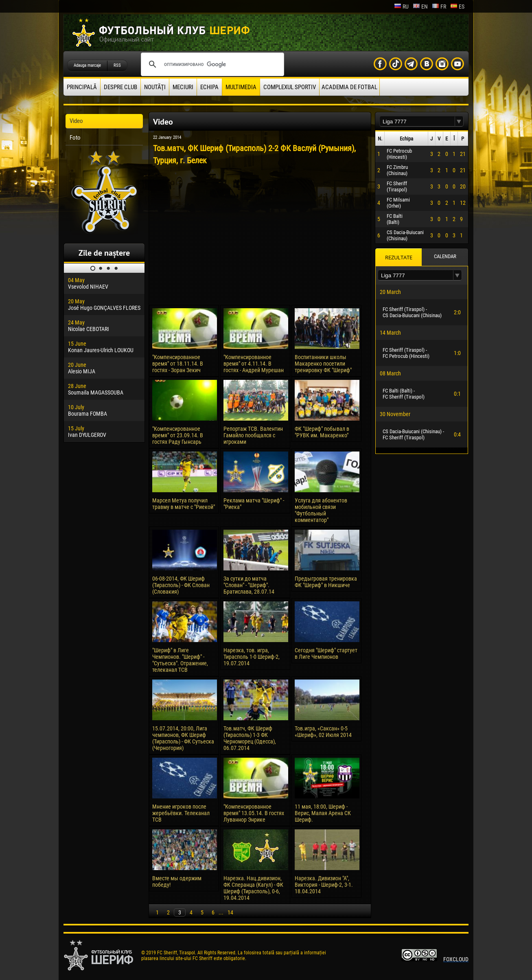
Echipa (209, 87)
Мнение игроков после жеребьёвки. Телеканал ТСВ (181, 813)
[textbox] (417, 122)
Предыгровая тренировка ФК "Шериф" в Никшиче (326, 582)
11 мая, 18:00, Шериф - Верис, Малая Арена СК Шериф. (323, 813)
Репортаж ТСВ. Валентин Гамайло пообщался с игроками (253, 435)
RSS (117, 65)
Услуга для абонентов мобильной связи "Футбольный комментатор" (321, 510)
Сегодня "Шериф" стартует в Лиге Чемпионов (326, 653)
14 (230, 912)
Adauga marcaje (87, 65)
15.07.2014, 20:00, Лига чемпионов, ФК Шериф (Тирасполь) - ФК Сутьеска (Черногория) (183, 738)
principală (82, 87)
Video (76, 121)
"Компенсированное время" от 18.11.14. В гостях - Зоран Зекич (178, 364)
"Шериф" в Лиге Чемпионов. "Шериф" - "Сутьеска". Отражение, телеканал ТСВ (180, 660)
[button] (459, 122)
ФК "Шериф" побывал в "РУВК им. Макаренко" (322, 432)
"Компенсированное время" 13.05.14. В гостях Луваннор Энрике (254, 813)
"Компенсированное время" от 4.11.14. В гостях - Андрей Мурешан (254, 364)
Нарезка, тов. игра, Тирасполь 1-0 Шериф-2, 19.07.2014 (252, 657)
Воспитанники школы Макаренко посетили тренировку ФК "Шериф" (323, 364)
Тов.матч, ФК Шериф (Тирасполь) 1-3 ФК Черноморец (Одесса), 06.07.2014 (250, 738)
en (420, 7)
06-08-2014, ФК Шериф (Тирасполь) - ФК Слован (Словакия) (181, 585)
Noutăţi (155, 87)
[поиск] (211, 64)
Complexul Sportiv (290, 87)
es (457, 7)
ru (401, 7)
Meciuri (183, 87)
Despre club (120, 87)
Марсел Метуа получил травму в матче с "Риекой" (184, 504)
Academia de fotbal (349, 87)
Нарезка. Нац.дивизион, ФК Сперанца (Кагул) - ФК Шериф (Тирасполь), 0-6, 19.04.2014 (253, 888)
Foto (75, 138)
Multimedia (241, 87)
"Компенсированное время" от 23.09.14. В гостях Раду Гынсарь (178, 435)
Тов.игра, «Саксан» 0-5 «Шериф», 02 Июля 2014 (323, 732)
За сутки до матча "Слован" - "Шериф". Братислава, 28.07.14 (249, 585)
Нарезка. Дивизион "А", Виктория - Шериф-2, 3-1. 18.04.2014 (324, 885)
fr (439, 7)
